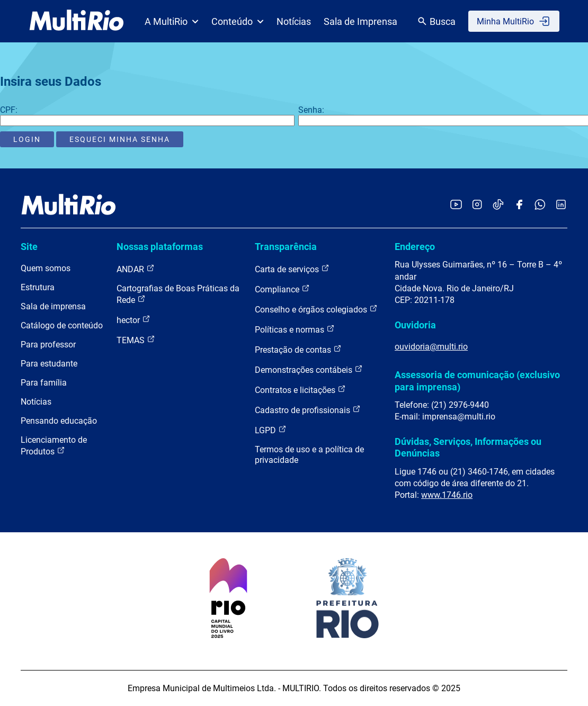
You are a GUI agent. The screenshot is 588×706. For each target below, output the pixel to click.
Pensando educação (59, 421)
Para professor (48, 345)
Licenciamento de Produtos (54, 446)
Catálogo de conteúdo (62, 325)
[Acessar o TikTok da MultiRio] (498, 205)
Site (29, 247)
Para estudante (49, 364)
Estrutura (38, 287)
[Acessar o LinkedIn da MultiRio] (561, 205)
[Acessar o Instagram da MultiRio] (477, 205)
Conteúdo (238, 21)
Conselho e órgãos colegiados (316, 309)
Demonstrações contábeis (309, 369)
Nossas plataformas (160, 247)
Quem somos (46, 268)
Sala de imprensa (53, 306)
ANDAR (136, 269)
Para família (44, 383)
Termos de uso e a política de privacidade (309, 455)
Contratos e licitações (300, 390)
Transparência (286, 247)
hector (133, 320)
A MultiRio (172, 21)
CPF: (9, 110)
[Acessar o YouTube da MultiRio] (456, 205)
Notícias (294, 21)
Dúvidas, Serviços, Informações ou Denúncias (468, 447)
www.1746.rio (447, 495)
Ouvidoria (415, 325)
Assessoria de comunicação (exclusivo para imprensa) (477, 381)
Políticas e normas (295, 329)
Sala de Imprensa (360, 21)
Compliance (282, 289)
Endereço (415, 247)
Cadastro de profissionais (308, 410)
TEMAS (136, 340)
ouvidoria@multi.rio (431, 347)
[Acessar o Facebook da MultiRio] (519, 205)
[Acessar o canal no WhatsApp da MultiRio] (540, 205)
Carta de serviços (292, 269)
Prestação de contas (298, 349)
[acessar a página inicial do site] (77, 21)
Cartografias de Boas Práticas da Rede (178, 294)
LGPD (271, 430)
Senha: (311, 110)
